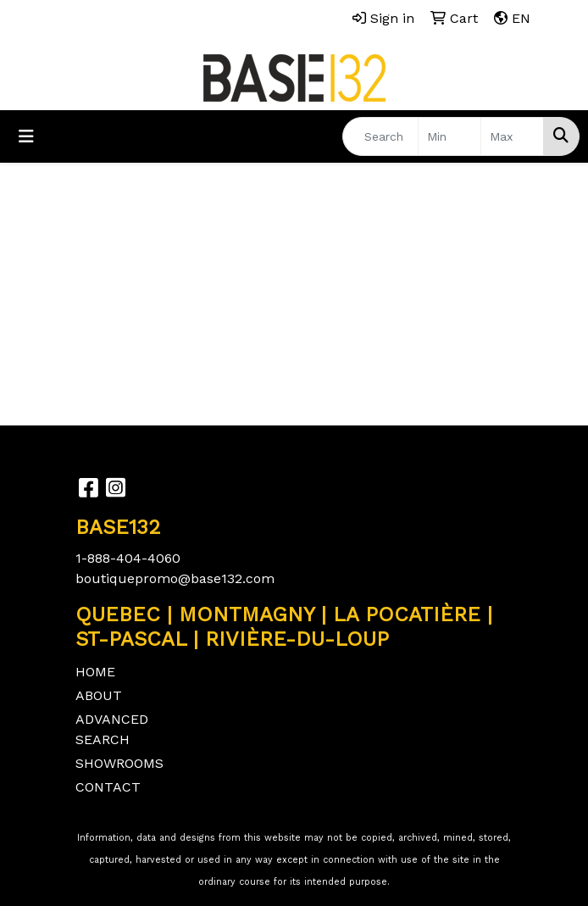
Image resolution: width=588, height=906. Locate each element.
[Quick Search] (380, 136)
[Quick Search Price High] (512, 136)
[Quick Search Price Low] (449, 136)
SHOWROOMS (119, 763)
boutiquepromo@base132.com (175, 578)
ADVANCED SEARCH (112, 729)
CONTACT (108, 787)
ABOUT (99, 695)
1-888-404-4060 (128, 558)
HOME (95, 672)
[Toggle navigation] (26, 136)
